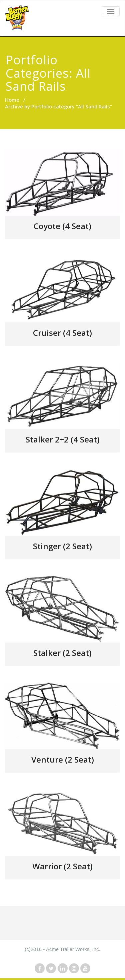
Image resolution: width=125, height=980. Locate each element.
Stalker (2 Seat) (62, 653)
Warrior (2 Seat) (62, 866)
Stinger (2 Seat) (62, 546)
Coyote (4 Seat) (62, 226)
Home (12, 100)
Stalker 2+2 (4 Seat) (63, 439)
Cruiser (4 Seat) (62, 333)
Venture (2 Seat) (63, 759)
